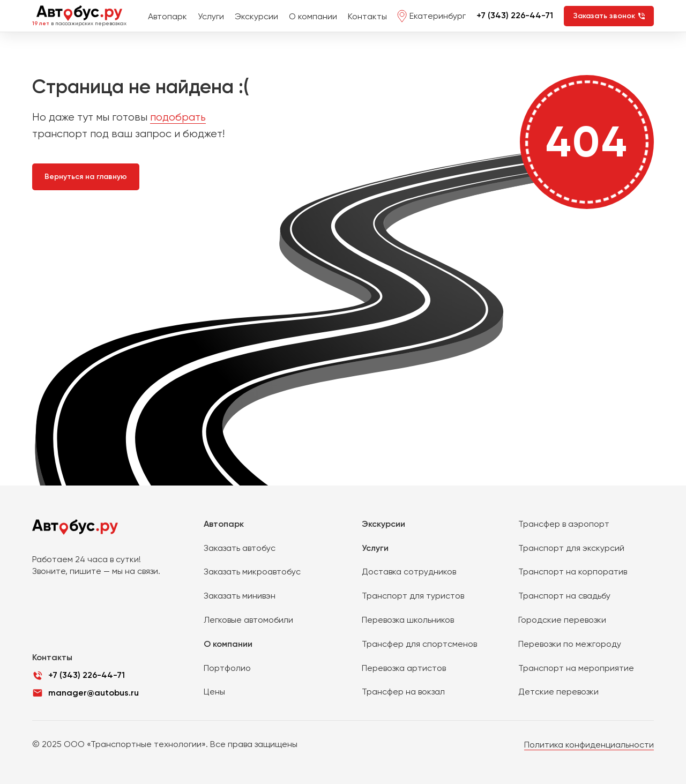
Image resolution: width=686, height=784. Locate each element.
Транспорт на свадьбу (564, 596)
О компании (313, 16)
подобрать (178, 117)
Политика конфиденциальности (589, 745)
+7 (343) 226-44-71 (515, 15)
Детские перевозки (558, 692)
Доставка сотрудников (409, 572)
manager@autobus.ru (94, 693)
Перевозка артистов (404, 668)
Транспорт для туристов (413, 596)
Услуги (211, 16)
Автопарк (167, 16)
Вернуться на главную (86, 177)
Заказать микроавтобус (252, 572)
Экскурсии (256, 16)
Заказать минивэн (240, 596)
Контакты (367, 16)
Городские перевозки (562, 620)
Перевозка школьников (408, 620)
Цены (214, 692)
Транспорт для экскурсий (571, 548)
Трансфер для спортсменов (419, 644)
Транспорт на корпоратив (573, 572)
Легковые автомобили (248, 620)
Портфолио (227, 668)
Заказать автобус (240, 548)
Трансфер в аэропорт (564, 524)
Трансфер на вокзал (403, 692)
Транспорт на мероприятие (576, 668)
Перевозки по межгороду (570, 644)
